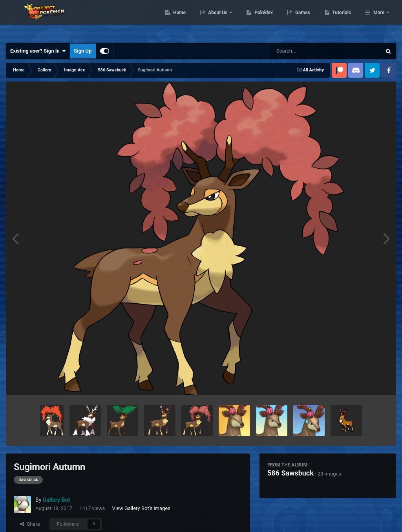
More (379, 20)
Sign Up (83, 51)
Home (220, 20)
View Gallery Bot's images (141, 508)
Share (30, 524)
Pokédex (304, 20)
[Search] (306, 51)
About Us (259, 20)
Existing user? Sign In (38, 51)
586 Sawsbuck (291, 473)
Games (343, 20)
